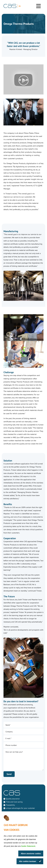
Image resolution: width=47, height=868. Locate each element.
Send (9, 774)
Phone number (11, 745)
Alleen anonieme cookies (31, 853)
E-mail (9, 738)
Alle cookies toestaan (28, 861)
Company (9, 732)
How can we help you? (14, 752)
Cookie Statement (28, 846)
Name (8, 725)
